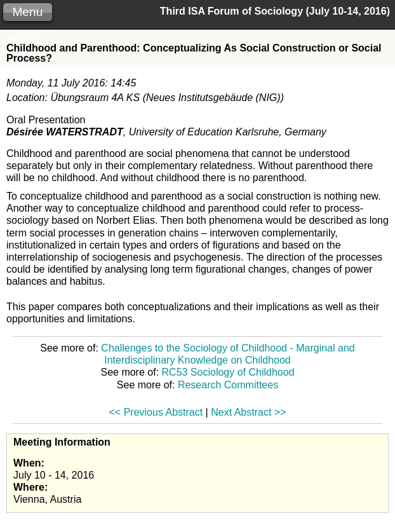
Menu (27, 12)
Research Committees (228, 385)
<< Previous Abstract (156, 412)
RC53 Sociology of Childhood (228, 372)
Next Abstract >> (248, 412)
